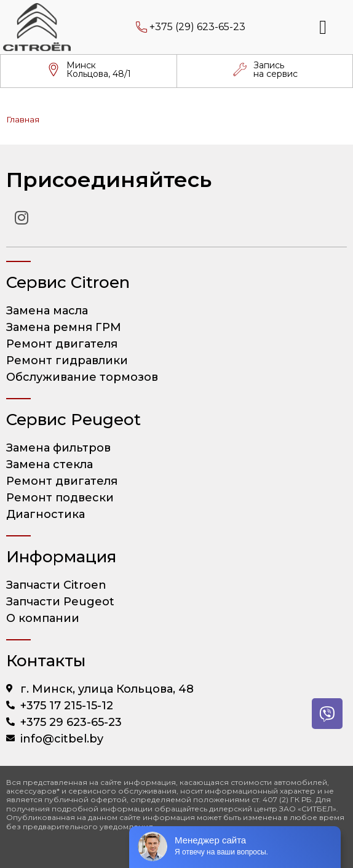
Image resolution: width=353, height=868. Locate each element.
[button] (323, 27)
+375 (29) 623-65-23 (197, 27)
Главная (23, 119)
